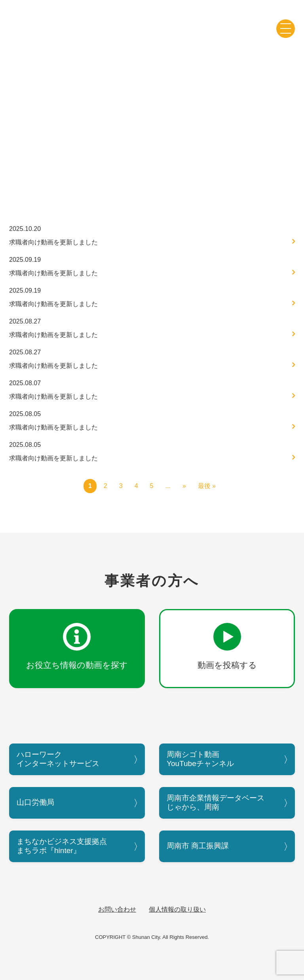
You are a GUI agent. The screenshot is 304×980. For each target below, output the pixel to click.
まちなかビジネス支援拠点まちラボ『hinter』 (62, 846)
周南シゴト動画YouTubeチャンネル (200, 759)
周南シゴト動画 (152, 25)
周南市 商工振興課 (198, 846)
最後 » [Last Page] (207, 486)
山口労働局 (35, 802)
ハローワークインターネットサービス (58, 759)
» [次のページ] (184, 486)
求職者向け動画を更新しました (53, 242)
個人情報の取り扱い (177, 909)
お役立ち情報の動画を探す (77, 665)
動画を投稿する (227, 665)
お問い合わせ (117, 909)
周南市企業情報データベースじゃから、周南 (216, 802)
